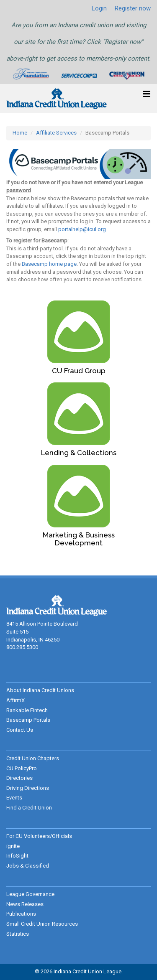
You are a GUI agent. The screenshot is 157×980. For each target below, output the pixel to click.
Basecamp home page (49, 264)
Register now (133, 8)
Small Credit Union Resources (42, 924)
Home (20, 133)
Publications (21, 914)
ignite (13, 846)
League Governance (30, 894)
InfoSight (17, 856)
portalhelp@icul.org (82, 229)
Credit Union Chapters (33, 758)
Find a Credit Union (29, 808)
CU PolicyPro (22, 768)
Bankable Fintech (27, 710)
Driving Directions (28, 788)
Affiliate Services (56, 133)
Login (99, 8)
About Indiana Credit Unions (40, 690)
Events (14, 798)
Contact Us (20, 730)
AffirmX (15, 700)
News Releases (25, 904)
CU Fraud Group (79, 371)
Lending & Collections (79, 453)
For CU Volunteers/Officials (39, 836)
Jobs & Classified (28, 866)
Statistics (18, 934)
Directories (19, 778)
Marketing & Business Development (79, 539)
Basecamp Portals (28, 720)
